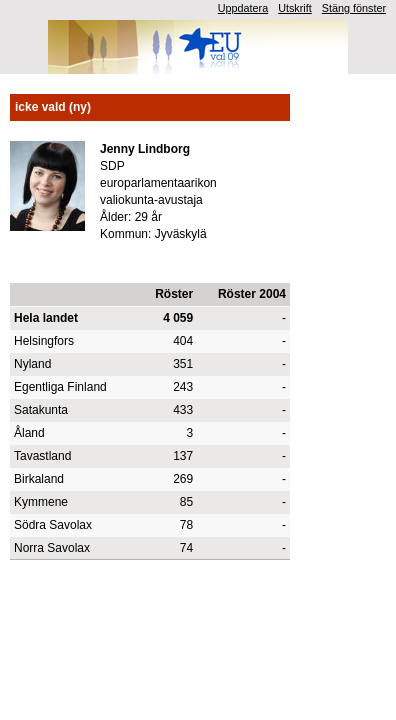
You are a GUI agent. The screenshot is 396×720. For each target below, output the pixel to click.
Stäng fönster (354, 8)
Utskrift (295, 8)
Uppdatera (243, 8)
